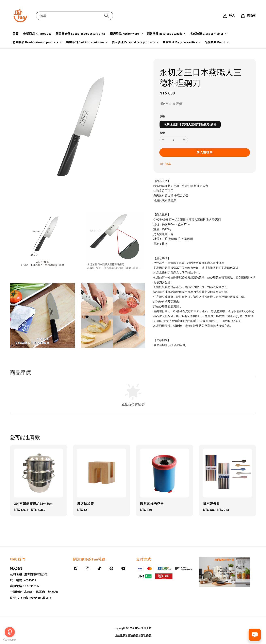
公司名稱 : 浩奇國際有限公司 (29, 574)
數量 (162, 133)
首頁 (15, 34)
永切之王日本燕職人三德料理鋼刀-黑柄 (190, 124)
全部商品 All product (37, 34)
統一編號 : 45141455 (23, 580)
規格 (162, 116)
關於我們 (16, 568)
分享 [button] (165, 164)
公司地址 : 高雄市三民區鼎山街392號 (34, 592)
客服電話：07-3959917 (25, 586)
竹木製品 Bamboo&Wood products (35, 42)
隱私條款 (146, 636)
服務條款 (133, 636)
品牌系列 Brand (215, 42)
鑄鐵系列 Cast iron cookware (85, 42)
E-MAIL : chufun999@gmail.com (31, 598)
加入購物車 (205, 152)
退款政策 (120, 636)
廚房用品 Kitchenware (124, 34)
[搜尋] (106, 16)
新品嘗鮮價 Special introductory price (80, 34)
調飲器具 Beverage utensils (165, 34)
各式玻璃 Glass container (207, 34)
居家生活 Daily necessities (180, 42)
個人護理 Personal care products (133, 42)
